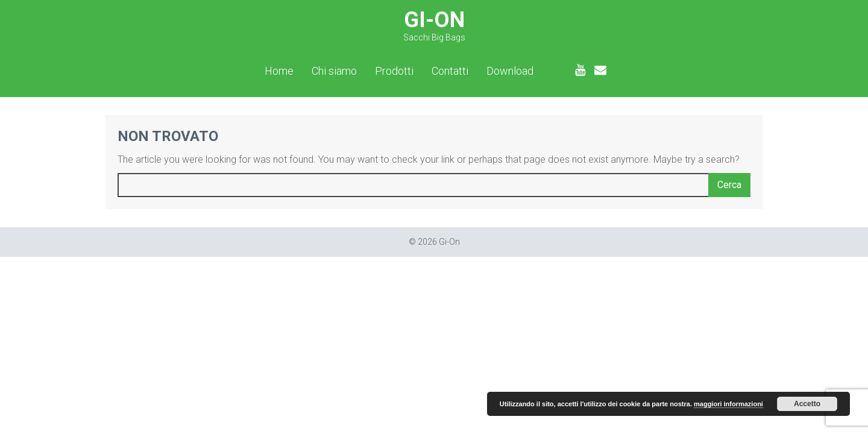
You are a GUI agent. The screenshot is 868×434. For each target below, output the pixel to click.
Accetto (807, 404)
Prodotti (394, 71)
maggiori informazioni (728, 404)
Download (510, 71)
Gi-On (434, 25)
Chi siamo (334, 71)
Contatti (450, 71)
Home (279, 71)
